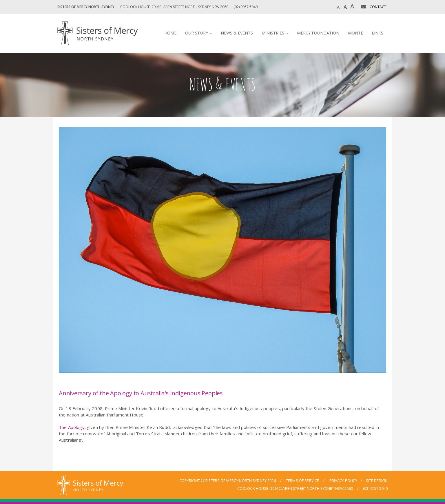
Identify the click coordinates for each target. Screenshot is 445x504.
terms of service (302, 481)
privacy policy (343, 481)
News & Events (237, 33)
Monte (355, 33)
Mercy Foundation (318, 33)
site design (377, 481)
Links (377, 33)
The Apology (72, 427)
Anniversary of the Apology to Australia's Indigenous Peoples (141, 393)
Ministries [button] (275, 33)
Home (170, 33)
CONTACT (378, 7)
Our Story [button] (199, 33)
